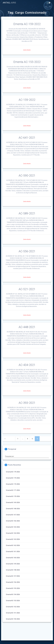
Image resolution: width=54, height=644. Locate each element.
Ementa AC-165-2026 (13, 527)
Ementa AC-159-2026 (13, 564)
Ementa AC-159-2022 (27, 24)
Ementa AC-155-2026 (13, 588)
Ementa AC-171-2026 (13, 490)
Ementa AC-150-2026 (13, 619)
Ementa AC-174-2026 (13, 472)
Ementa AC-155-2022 (27, 62)
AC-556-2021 (27, 251)
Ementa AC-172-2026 (13, 484)
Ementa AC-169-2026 (13, 502)
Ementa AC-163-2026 (13, 539)
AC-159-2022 (27, 100)
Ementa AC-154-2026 (13, 594)
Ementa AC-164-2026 (13, 533)
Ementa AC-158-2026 (13, 570)
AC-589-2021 (27, 213)
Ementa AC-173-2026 (13, 478)
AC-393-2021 (27, 403)
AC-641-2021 (27, 138)
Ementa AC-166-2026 (13, 521)
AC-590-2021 (27, 176)
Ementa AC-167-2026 (13, 515)
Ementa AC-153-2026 (13, 601)
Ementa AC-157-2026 (13, 576)
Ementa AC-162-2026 (13, 545)
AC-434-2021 (27, 365)
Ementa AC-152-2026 (13, 607)
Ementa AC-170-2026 (13, 496)
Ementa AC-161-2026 (13, 552)
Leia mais (27, 50)
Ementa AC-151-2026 (13, 613)
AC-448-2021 (27, 327)
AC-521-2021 (27, 289)
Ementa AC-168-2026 (13, 509)
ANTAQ (9, 3)
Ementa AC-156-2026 (13, 582)
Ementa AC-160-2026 (13, 558)
